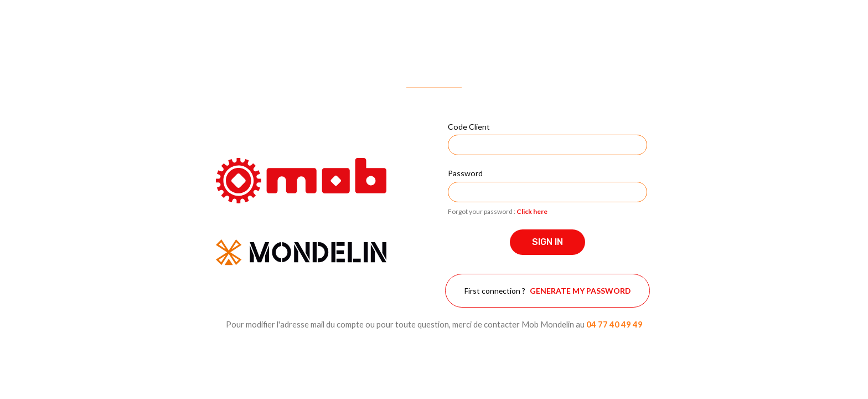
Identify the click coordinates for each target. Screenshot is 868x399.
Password (465, 173)
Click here (532, 211)
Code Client (469, 127)
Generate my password (580, 291)
